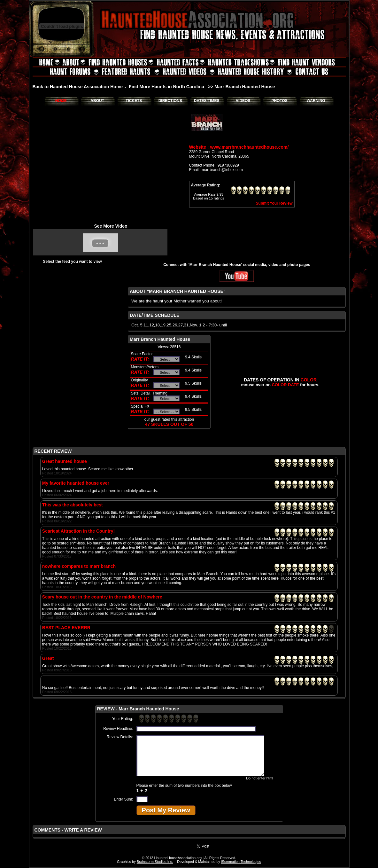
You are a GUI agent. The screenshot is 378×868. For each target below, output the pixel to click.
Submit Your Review (274, 203)
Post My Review (166, 810)
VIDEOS (243, 101)
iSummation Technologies (241, 862)
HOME (61, 101)
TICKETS (134, 101)
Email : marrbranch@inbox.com (216, 170)
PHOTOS (279, 101)
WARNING (316, 101)
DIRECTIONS (170, 101)
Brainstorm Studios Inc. (155, 862)
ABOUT (97, 101)
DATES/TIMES (207, 101)
